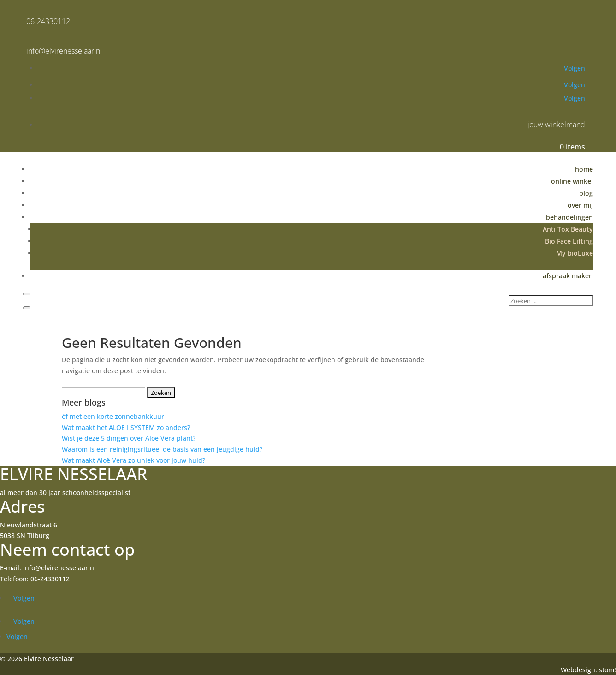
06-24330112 (48, 21)
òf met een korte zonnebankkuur (113, 416)
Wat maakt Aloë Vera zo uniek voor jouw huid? (133, 460)
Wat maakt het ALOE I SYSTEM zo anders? (126, 427)
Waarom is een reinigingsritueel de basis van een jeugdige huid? (162, 449)
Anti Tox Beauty (568, 229)
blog (586, 193)
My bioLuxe (575, 253)
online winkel (572, 181)
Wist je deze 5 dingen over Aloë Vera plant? (129, 438)
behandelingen (569, 217)
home (584, 169)
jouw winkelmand (556, 125)
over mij (580, 205)
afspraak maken (568, 276)
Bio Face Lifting (569, 241)
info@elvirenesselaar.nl (64, 51)
